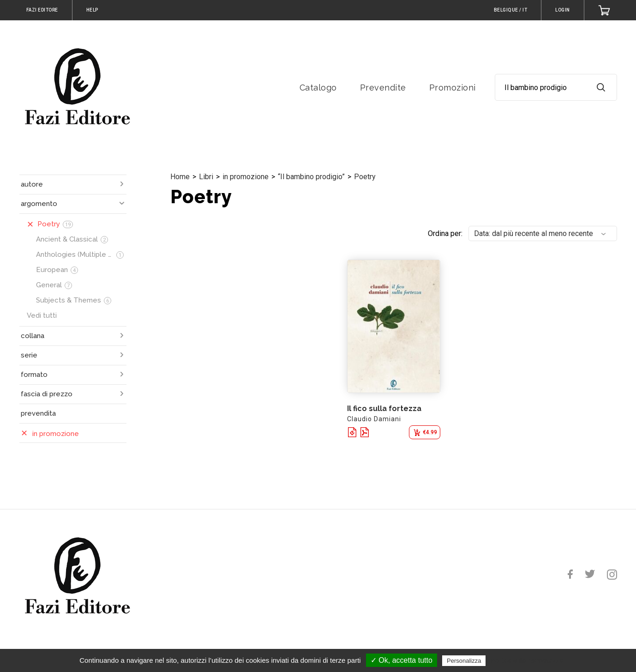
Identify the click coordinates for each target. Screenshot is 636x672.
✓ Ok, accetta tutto (402, 660)
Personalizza (464, 661)
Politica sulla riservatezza (527, 660)
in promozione (246, 177)
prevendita (38, 413)
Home (180, 177)
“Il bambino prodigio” (311, 177)
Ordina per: (445, 233)
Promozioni (453, 88)
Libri (206, 177)
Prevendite (383, 88)
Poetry (365, 177)
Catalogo (318, 88)
